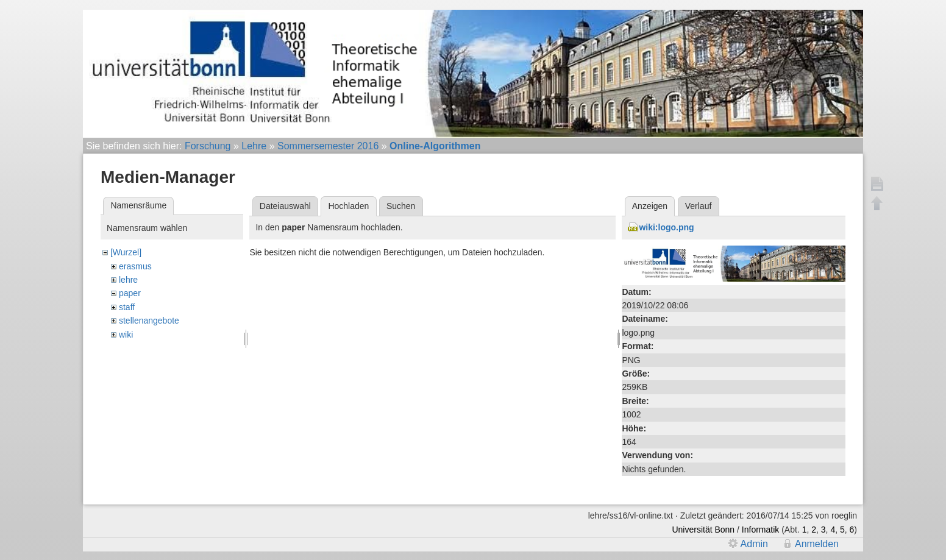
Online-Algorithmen (435, 146)
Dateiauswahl (285, 206)
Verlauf (699, 206)
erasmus (135, 266)
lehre (128, 280)
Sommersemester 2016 (328, 146)
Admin (754, 544)
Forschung (208, 146)
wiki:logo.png (666, 227)
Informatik (760, 530)
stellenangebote (149, 321)
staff (127, 307)
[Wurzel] (126, 252)
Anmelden (817, 544)
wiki (126, 335)
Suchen (401, 206)
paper (130, 293)
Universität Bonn (703, 530)
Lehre (254, 146)
